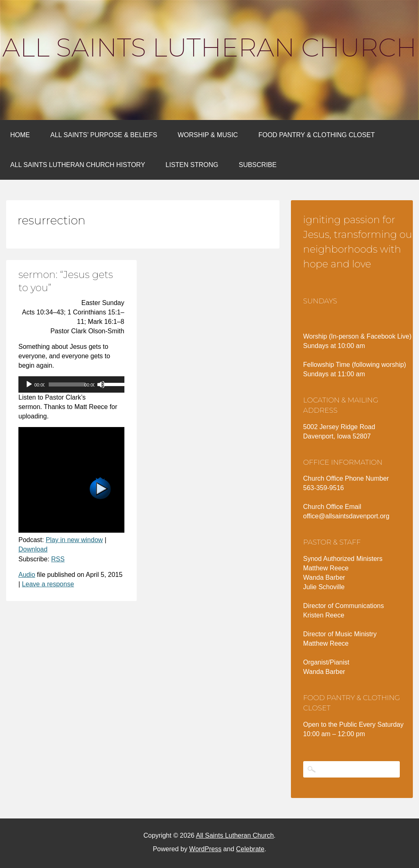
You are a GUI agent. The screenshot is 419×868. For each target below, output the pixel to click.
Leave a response (48, 584)
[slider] (67, 384)
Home (20, 135)
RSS (58, 559)
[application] (71, 384)
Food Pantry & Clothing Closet (317, 135)
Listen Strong (192, 165)
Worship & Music (208, 135)
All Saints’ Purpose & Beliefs (104, 135)
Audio (27, 575)
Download (33, 549)
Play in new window (74, 540)
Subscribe (257, 165)
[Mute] (101, 384)
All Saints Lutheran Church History (78, 165)
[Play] (29, 384)
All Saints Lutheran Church (209, 47)
